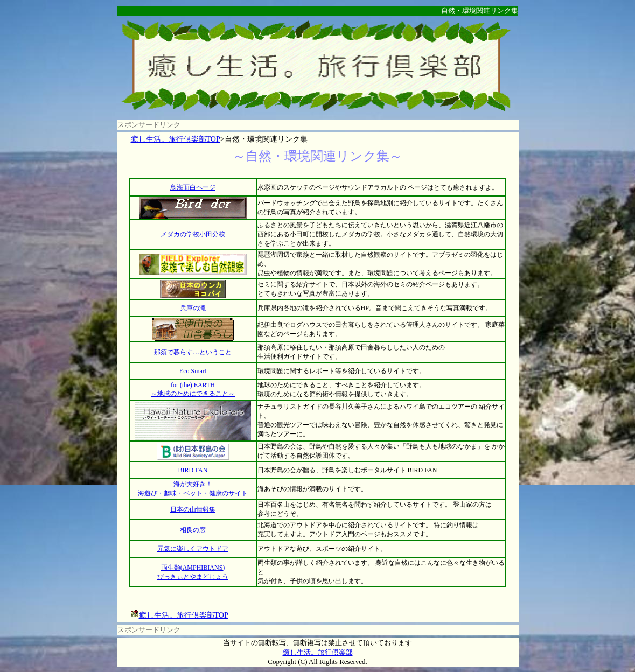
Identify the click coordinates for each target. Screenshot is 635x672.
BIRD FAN (193, 470)
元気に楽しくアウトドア (193, 549)
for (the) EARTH (193, 385)
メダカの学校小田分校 (193, 234)
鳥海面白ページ (193, 187)
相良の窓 (193, 530)
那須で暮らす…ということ (193, 352)
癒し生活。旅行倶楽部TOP (176, 139)
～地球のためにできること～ (193, 394)
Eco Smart (193, 371)
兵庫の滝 (193, 308)
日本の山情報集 (193, 509)
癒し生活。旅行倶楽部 (318, 652)
